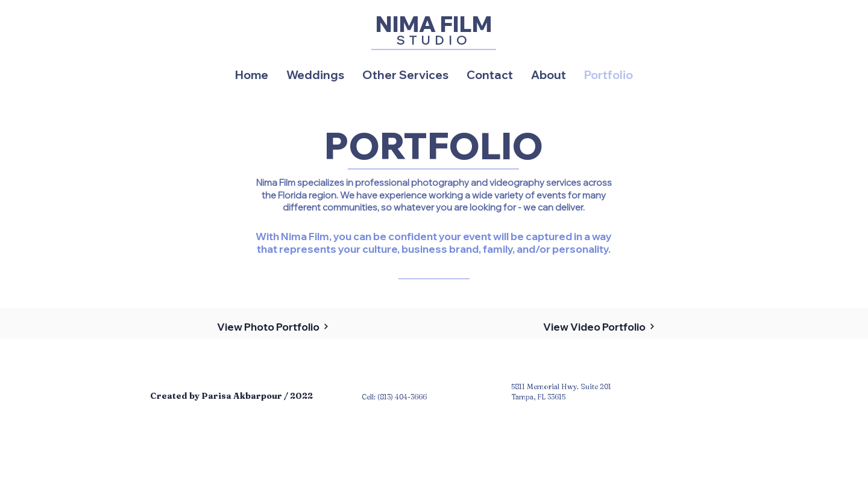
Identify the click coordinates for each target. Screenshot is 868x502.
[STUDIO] (434, 40)
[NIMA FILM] (434, 24)
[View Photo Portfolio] (273, 326)
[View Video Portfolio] (599, 326)
